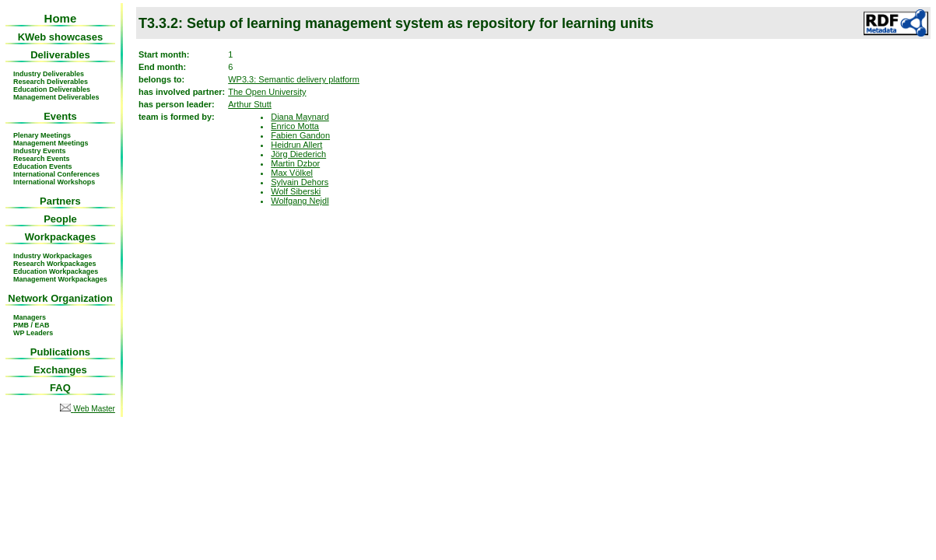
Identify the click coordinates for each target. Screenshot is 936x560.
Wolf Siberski (296, 191)
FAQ (60, 388)
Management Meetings (51, 143)
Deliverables (60, 55)
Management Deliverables (56, 97)
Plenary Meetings (42, 135)
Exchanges (60, 370)
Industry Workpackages (53, 256)
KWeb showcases (61, 37)
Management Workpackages (60, 279)
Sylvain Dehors (300, 182)
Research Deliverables (51, 82)
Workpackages (61, 237)
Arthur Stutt (250, 104)
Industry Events (40, 151)
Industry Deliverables (49, 74)
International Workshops (54, 182)
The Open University (267, 92)
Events (60, 116)
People (60, 219)
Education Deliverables (52, 89)
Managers (30, 317)
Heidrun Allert (296, 145)
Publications (60, 352)
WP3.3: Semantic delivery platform (294, 79)
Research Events (42, 159)
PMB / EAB (32, 325)
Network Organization (60, 298)
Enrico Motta (295, 126)
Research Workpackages (54, 264)
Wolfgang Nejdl (300, 201)
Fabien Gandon (300, 135)
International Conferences (56, 174)
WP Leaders (33, 333)
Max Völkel (292, 173)
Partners (60, 201)
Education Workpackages (56, 271)
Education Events (43, 166)
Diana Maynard (300, 117)
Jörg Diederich (298, 154)
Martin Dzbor (295, 163)
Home (61, 18)
